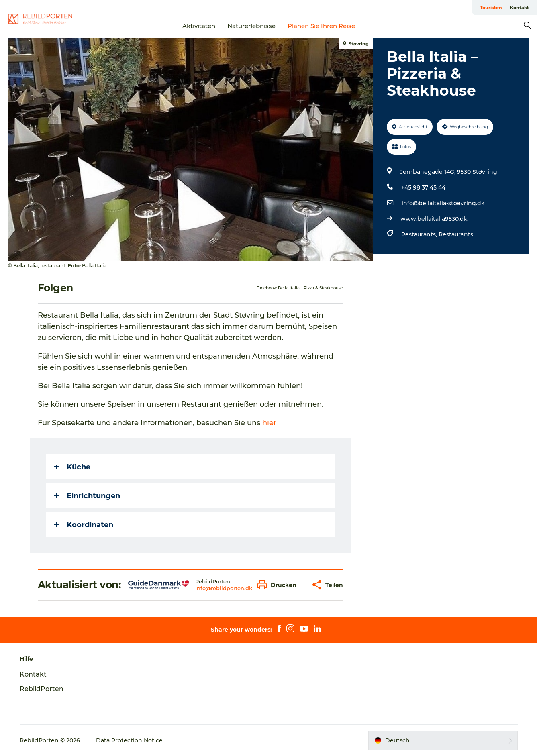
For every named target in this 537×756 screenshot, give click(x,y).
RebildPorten (42, 689)
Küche (72, 467)
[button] (279, 585)
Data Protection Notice (129, 740)
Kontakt (520, 8)
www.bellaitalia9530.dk (434, 219)
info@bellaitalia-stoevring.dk (443, 203)
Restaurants (456, 234)
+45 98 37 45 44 (423, 187)
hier (269, 423)
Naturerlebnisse (251, 26)
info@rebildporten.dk (224, 588)
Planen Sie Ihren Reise (321, 26)
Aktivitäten (199, 26)
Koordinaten (84, 525)
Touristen (491, 8)
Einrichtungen (87, 496)
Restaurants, (420, 234)
